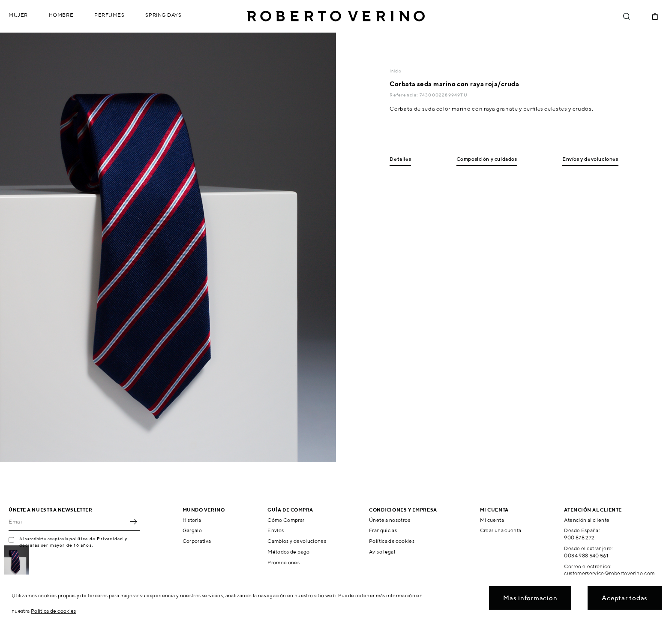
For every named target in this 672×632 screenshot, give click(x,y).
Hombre (61, 15)
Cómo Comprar (286, 520)
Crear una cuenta (501, 530)
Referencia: (404, 95)
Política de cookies (392, 541)
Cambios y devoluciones (297, 541)
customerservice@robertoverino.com (609, 573)
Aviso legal (382, 552)
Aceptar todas (625, 598)
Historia (192, 520)
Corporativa (197, 541)
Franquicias (383, 530)
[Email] (68, 522)
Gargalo (192, 530)
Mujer (18, 15)
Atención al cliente (587, 520)
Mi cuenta (492, 520)
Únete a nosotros (390, 520)
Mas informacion (530, 598)
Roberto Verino (336, 16)
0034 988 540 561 (586, 555)
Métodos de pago (288, 552)
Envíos (276, 530)
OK (133, 522)
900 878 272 (579, 537)
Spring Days (163, 15)
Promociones (283, 562)
